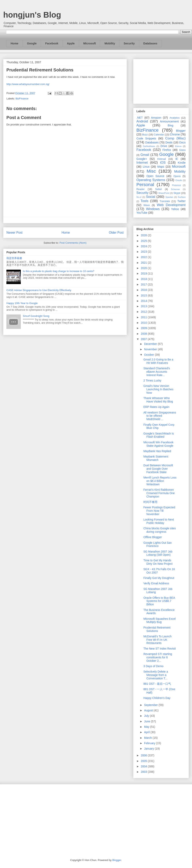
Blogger (181, 131)
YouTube (142, 213)
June (147, 721)
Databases (150, 43)
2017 (144, 284)
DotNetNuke (149, 146)
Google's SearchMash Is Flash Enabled (159, 435)
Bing (171, 125)
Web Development (171, 205)
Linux (146, 167)
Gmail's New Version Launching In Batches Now (158, 389)
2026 (144, 235)
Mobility (110, 43)
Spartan (169, 197)
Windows (153, 209)
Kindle (182, 163)
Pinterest (177, 185)
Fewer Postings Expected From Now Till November (159, 511)
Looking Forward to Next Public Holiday (159, 521)
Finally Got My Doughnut (159, 578)
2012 (144, 312)
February (150, 743)
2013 (144, 306)
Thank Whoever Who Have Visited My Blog (158, 400)
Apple (71, 43)
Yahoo (175, 209)
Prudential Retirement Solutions (157, 629)
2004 (144, 766)
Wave (147, 205)
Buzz (145, 135)
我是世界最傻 (14, 258)
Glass (182, 150)
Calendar (159, 135)
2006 (144, 755)
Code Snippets (146, 138)
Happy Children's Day (157, 698)
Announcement (169, 121)
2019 (144, 273)
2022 (144, 257)
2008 (144, 334)
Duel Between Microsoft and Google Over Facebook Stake (158, 469)
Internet (142, 163)
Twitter (181, 201)
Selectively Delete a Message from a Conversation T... (156, 675)
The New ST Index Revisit (160, 649)
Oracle (179, 180)
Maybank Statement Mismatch (156, 458)
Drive (164, 146)
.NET (140, 118)
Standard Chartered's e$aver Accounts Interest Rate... (157, 372)
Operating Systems (151, 180)
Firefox (167, 150)
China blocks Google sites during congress (160, 530)
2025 (144, 241)
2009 (144, 328)
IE (177, 159)
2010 (144, 323)
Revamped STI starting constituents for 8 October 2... (158, 657)
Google (32, 43)
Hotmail (161, 159)
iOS (163, 163)
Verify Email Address (156, 583)
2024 (144, 246)
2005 (144, 761)
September (151, 705)
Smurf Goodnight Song (36, 316)
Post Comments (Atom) (73, 243)
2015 (144, 295)
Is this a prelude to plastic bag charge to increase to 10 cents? (58, 271)
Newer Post (14, 233)
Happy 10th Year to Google (22, 303)
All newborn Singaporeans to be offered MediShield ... (160, 416)
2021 (144, 263)
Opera (177, 176)
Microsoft (89, 43)
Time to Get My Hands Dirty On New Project (158, 562)
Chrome (175, 134)
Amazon (156, 118)
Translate (165, 201)
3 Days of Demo (153, 666)
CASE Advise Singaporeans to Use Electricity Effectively (39, 290)
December (151, 344)
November (151, 349)
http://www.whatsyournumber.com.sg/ (28, 84)
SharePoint (164, 193)
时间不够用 (150, 502)
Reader (140, 189)
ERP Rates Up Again (156, 407)
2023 (144, 252)
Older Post (116, 233)
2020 (144, 268)
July (147, 716)
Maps (161, 167)
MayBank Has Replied (157, 451)
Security (129, 43)
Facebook (52, 43)
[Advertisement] (161, 81)
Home (14, 43)
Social (151, 197)
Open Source (155, 176)
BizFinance (22, 99)
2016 (144, 290)
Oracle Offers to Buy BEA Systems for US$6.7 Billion (159, 601)
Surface (182, 197)
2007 (144, 339)
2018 (144, 279)
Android (142, 121)
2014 (144, 301)
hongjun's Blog (32, 15)
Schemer (175, 189)
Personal (145, 185)
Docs (182, 142)
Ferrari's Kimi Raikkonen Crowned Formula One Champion (159, 493)
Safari (158, 189)
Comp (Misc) (175, 138)
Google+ (142, 159)
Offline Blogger (153, 537)
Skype (177, 193)
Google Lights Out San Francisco (158, 544)
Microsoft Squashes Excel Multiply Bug (159, 620)
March (148, 738)
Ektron (178, 146)
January (149, 749)
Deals (169, 142)
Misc (151, 171)
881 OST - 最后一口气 (157, 684)
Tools (144, 201)
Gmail (145, 155)
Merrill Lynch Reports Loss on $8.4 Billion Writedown (160, 481)
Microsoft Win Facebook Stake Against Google (158, 444)
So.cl (139, 197)
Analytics (175, 118)
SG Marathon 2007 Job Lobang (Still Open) (158, 553)
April (147, 732)
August (149, 710)
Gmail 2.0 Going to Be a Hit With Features (158, 361)
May (147, 727)
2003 (144, 772)
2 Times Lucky (152, 380)
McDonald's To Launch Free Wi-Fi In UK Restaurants (157, 640)
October (149, 355)
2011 (144, 317)
